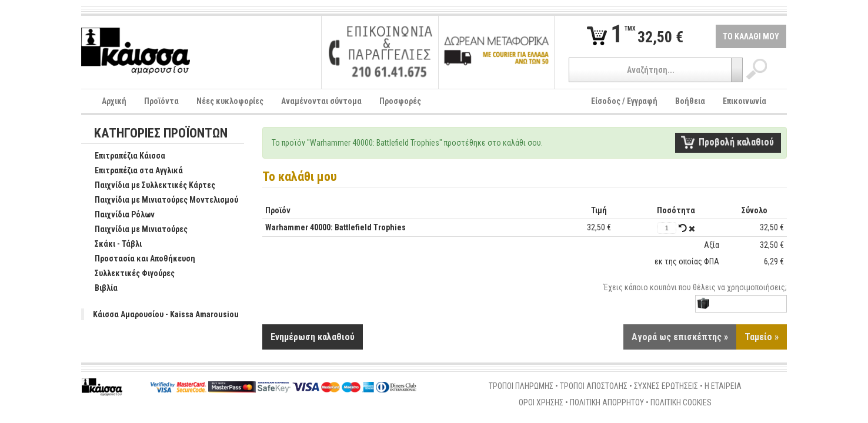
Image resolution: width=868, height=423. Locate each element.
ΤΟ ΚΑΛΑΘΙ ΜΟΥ (751, 36)
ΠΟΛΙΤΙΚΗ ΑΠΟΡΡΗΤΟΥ (607, 403)
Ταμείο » (762, 338)
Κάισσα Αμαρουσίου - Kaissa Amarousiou (166, 314)
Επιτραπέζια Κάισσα (124, 156)
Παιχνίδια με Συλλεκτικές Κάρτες (149, 186)
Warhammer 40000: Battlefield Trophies (335, 227)
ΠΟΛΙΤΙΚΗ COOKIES (681, 403)
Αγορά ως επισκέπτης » (680, 338)
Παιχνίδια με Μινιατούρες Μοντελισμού (160, 200)
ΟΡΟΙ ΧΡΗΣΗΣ (541, 403)
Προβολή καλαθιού (736, 142)
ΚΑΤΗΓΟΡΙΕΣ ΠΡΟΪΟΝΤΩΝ (161, 134)
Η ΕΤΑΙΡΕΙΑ (723, 387)
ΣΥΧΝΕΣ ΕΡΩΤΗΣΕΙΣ (666, 387)
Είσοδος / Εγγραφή (624, 101)
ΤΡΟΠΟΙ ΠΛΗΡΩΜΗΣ (521, 387)
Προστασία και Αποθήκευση (139, 259)
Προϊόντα (161, 101)
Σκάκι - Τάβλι (112, 244)
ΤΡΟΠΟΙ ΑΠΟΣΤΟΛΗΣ (594, 387)
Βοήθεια (690, 101)
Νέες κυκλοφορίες (230, 101)
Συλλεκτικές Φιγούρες (128, 274)
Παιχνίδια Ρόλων (118, 215)
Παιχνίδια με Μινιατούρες (135, 230)
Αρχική (114, 101)
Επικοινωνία (745, 101)
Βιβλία (100, 288)
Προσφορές (400, 101)
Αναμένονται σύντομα (321, 101)
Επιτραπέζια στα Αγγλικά (133, 171)
